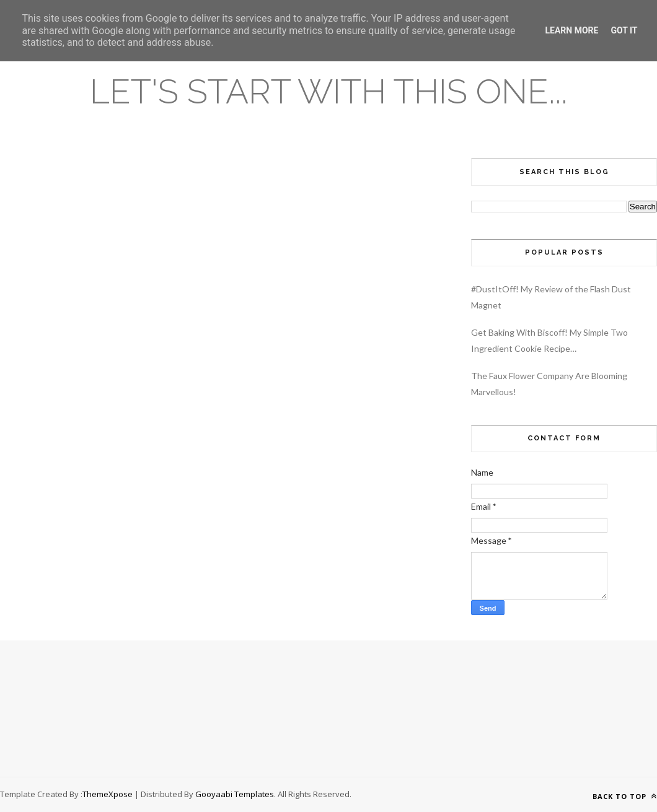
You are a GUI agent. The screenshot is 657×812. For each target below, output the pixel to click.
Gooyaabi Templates (235, 794)
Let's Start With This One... (328, 91)
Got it (624, 30)
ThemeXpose (108, 794)
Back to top (625, 796)
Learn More (571, 30)
